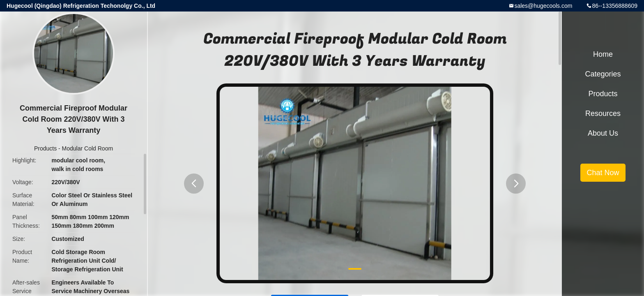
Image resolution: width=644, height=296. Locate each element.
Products (45, 148)
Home (603, 54)
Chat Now (603, 173)
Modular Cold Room (88, 148)
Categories (603, 74)
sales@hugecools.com (543, 6)
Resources (603, 113)
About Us (603, 133)
